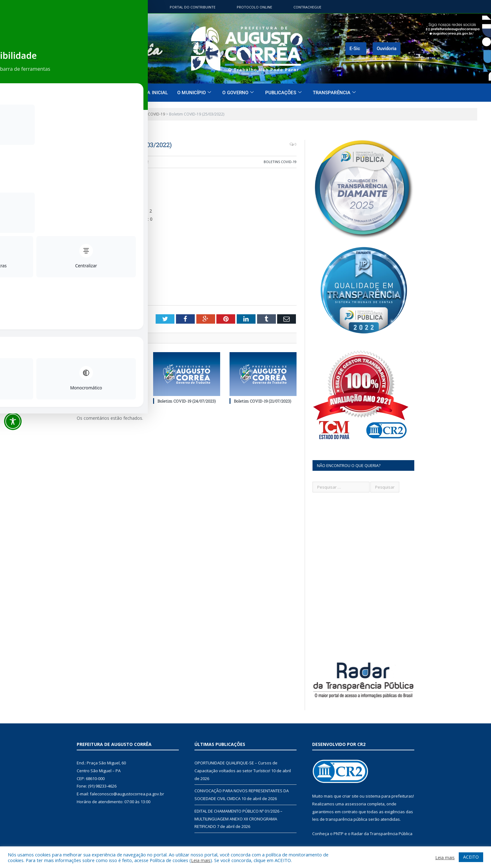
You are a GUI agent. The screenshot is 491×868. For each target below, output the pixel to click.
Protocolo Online (254, 7)
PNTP (339, 834)
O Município (194, 93)
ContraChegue (307, 7)
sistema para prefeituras (389, 796)
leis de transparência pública (340, 819)
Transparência (334, 93)
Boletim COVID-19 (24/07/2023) (187, 401)
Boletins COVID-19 (280, 162)
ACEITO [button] (471, 857)
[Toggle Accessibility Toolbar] (13, 421)
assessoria (355, 804)
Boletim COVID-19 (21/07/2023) (263, 401)
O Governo (238, 93)
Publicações (283, 93)
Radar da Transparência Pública (382, 834)
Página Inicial (151, 93)
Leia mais (201, 860)
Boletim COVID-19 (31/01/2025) (109, 401)
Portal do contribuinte (193, 7)
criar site (350, 796)
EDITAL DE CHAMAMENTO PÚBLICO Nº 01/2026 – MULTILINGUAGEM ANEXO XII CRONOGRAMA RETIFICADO (238, 819)
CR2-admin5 (95, 162)
